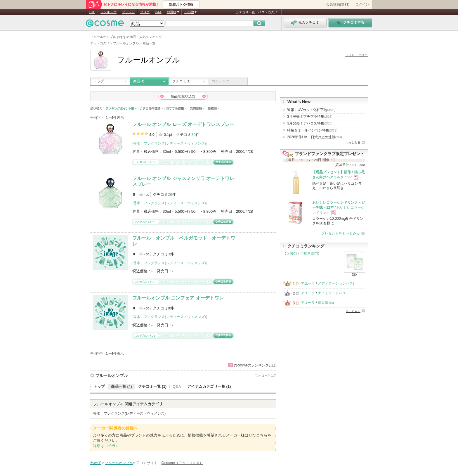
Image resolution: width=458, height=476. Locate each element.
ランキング (109, 12)
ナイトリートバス (332, 293)
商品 (139, 81)
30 (193, 135)
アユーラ (308, 283)
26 (170, 194)
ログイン (362, 4)
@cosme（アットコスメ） (182, 463)
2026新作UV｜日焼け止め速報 (315, 137)
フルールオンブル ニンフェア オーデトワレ (178, 298)
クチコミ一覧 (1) (152, 386)
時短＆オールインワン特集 (312, 130)
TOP (92, 12)
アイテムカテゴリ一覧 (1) (209, 386)
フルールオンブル (112, 375)
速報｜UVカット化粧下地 (311, 110)
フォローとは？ (356, 55)
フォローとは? (265, 375)
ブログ (145, 12)
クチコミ (181, 81)
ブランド (128, 12)
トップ (99, 81)
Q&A (158, 12)
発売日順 (197, 109)
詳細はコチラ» (105, 446)
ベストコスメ (268, 12)
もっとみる (353, 142)
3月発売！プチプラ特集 (310, 117)
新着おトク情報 (181, 5)
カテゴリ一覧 (245, 12)
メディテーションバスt (336, 283)
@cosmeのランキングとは (255, 365)
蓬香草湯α (326, 303)
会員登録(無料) (338, 4)
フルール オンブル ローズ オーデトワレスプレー (183, 124)
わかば (96, 463)
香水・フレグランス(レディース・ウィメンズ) (169, 143)
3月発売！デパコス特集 (310, 123)
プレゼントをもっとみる (341, 233)
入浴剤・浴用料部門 (302, 254)
